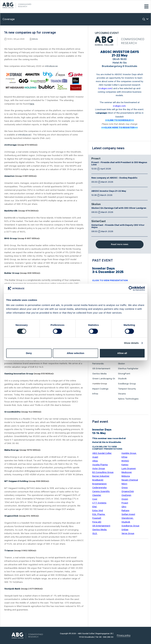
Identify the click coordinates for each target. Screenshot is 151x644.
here (32, 104)
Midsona (126, 476)
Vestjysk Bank (12, 589)
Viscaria (122, 394)
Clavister (97, 495)
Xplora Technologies (128, 399)
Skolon (96, 205)
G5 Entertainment (101, 369)
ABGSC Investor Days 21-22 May (109, 191)
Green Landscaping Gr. (104, 379)
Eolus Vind (98, 511)
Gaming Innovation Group (19, 374)
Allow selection (75, 353)
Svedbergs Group (127, 384)
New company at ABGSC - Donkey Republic (114, 178)
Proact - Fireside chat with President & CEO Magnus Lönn (119, 164)
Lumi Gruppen (129, 469)
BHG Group (11, 239)
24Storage (11, 145)
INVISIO (125, 461)
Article (35, 39)
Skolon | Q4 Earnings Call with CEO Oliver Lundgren (119, 208)
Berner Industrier (101, 476)
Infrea (95, 394)
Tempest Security (127, 389)
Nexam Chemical (130, 480)
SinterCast (99, 222)
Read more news (120, 244)
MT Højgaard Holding (16, 482)
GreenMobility (12, 412)
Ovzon (125, 499)
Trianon (9, 551)
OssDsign (126, 495)
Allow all (122, 353)
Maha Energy (12, 450)
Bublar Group (12, 273)
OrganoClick (11, 516)
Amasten (9, 176)
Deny (29, 353)
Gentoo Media (99, 374)
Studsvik (122, 379)
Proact (96, 159)
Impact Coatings (100, 389)
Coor (95, 499)
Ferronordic (98, 364)
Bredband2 (98, 480)
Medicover (127, 472)
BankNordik (11, 211)
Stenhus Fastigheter (128, 369)
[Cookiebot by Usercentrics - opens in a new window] (131, 288)
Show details (131, 343)
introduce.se (51, 66)
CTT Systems (99, 503)
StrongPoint (124, 374)
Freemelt (97, 518)
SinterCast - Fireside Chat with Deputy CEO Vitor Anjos (118, 227)
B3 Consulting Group (103, 472)
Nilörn (124, 484)
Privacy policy (124, 635)
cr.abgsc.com (105, 88)
